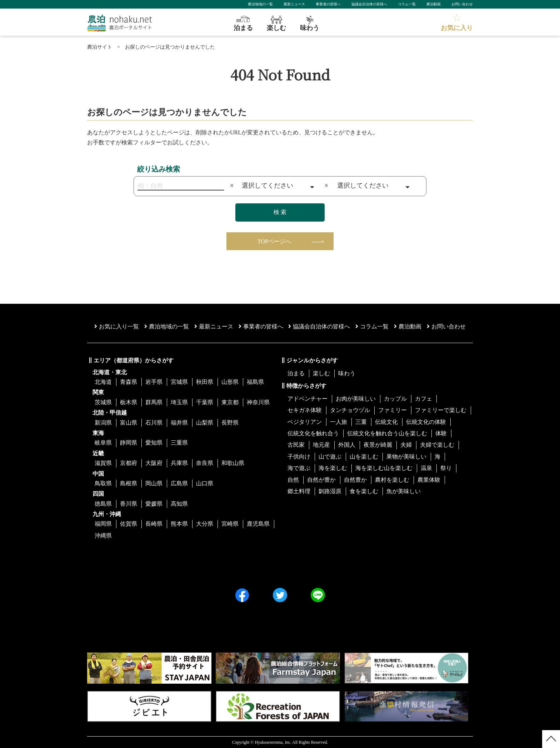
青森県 (129, 382)
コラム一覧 (407, 4)
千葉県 (205, 402)
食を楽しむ (364, 491)
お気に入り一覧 (117, 326)
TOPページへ (274, 241)
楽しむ (321, 373)
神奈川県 (258, 402)
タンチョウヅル (350, 410)
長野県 (230, 423)
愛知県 (154, 443)
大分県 (205, 524)
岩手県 (154, 382)
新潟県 (103, 423)
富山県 (129, 423)
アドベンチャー (307, 399)
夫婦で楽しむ (437, 445)
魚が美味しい (404, 491)
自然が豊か (321, 480)
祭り (446, 468)
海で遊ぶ (299, 468)
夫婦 (406, 445)
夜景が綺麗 (378, 445)
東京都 (230, 402)
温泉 (426, 468)
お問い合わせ (462, 4)
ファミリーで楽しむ (441, 410)
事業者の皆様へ (328, 4)
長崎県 (154, 524)
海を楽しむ (333, 468)
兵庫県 (179, 463)
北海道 (103, 382)
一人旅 (339, 422)
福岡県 (103, 524)
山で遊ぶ (330, 457)
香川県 (129, 504)
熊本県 (179, 524)
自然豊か (355, 480)
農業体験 (429, 480)
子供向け (299, 457)
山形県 (230, 382)
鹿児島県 (258, 524)
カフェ (424, 399)
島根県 (129, 483)
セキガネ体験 (305, 410)
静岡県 (129, 443)
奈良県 (205, 463)
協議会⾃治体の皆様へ (319, 326)
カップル (395, 399)
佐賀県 (129, 524)
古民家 (296, 445)
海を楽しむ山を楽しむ (384, 468)
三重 (361, 422)
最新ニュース (294, 4)
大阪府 (154, 463)
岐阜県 (103, 443)
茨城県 (103, 402)
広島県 (179, 483)
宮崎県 (230, 524)
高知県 (179, 504)
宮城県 (179, 382)
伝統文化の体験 (426, 422)
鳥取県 (103, 483)
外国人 (347, 445)
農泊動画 (434, 4)
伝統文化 (386, 422)
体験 (441, 433)
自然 (293, 480)
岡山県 (154, 483)
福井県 (179, 423)
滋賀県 (103, 463)
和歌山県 (233, 463)
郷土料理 (299, 491)
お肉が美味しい (356, 399)
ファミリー (392, 410)
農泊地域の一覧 (260, 4)
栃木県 (129, 402)
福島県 (255, 382)
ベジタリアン (305, 422)
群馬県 (154, 402)
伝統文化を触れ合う (313, 433)
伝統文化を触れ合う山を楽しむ (387, 433)
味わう (347, 373)
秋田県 (205, 382)
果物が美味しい (406, 457)
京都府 (129, 463)
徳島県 (103, 504)
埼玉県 (179, 402)
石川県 (154, 423)
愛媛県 (154, 504)
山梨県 (205, 423)
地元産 (321, 445)
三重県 (179, 443)
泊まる (296, 373)
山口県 (205, 483)
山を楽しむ (364, 457)
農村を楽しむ (392, 480)
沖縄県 (103, 536)
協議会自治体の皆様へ (369, 4)
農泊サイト (100, 47)
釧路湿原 (330, 491)
